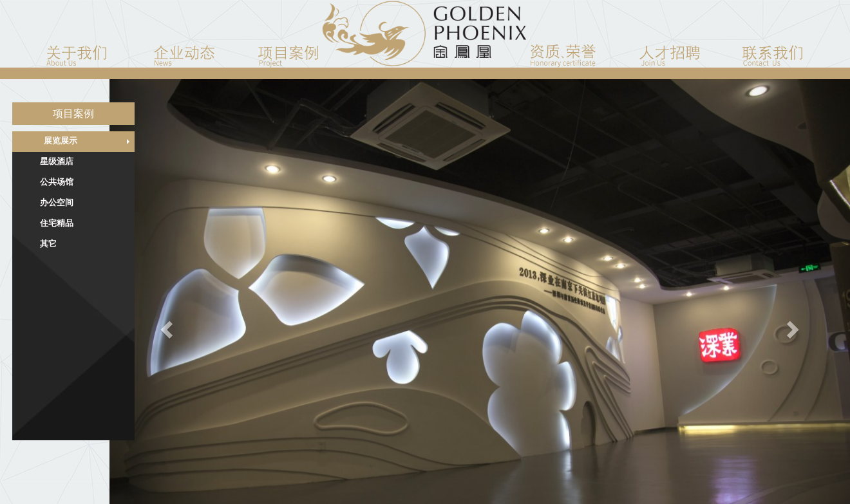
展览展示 (61, 141)
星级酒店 (57, 161)
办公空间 (57, 202)
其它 (48, 244)
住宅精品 (57, 223)
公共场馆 (57, 182)
